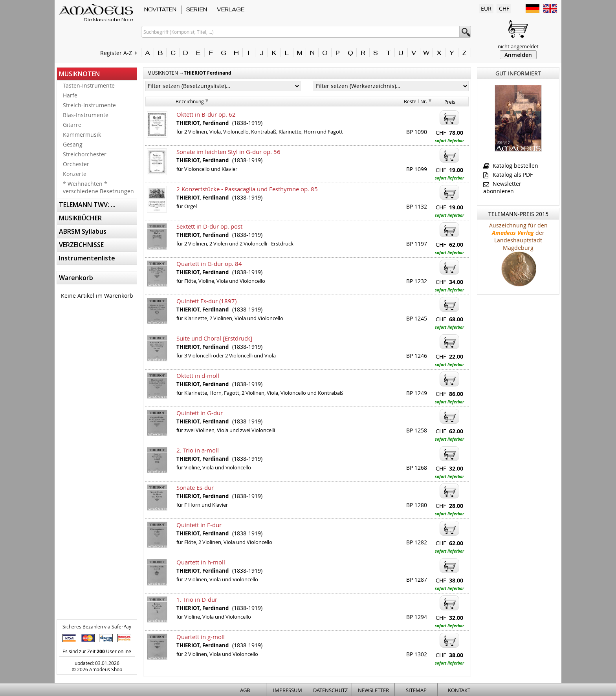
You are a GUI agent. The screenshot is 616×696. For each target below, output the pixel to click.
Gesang (73, 144)
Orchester (76, 164)
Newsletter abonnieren (502, 187)
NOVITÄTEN (160, 9)
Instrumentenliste (87, 258)
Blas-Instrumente (86, 115)
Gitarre (72, 125)
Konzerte (75, 174)
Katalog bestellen (511, 166)
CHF (504, 8)
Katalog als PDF (508, 175)
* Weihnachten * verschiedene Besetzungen (98, 187)
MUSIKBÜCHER (80, 218)
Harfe (70, 95)
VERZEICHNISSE (81, 245)
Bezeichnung (190, 101)
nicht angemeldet (518, 46)
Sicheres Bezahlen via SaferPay (97, 626)
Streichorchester (85, 154)
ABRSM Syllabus (83, 231)
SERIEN (197, 9)
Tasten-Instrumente (89, 85)
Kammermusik (82, 135)
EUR (486, 8)
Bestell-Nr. (415, 101)
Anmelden (518, 55)
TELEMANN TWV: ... (87, 205)
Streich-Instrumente (89, 105)
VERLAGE (231, 9)
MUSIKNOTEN (79, 74)
